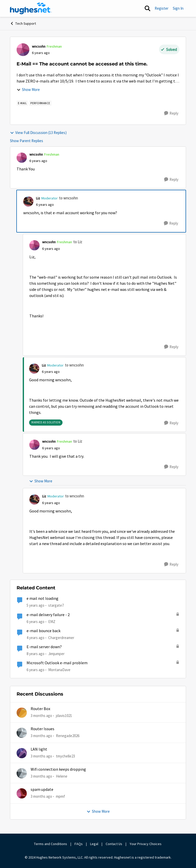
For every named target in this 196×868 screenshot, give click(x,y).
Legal (94, 844)
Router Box (40, 709)
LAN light (39, 749)
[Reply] (171, 113)
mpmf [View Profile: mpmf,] (60, 796)
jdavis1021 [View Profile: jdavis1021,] (64, 716)
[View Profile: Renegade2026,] (22, 733)
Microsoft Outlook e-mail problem (57, 663)
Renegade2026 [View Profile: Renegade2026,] (68, 736)
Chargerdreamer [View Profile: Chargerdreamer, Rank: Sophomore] (61, 638)
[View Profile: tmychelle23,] (22, 753)
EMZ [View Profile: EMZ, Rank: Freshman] (52, 621)
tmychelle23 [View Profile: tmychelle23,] (65, 756)
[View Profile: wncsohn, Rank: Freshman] (23, 50)
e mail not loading (42, 599)
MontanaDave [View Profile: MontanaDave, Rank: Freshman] (59, 670)
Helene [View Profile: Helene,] (62, 776)
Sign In (178, 8)
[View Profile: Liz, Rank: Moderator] (28, 201)
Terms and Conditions (51, 844)
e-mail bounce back (44, 631)
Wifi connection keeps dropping (58, 769)
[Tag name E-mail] (22, 103)
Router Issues (42, 729)
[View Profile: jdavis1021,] (22, 713)
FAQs (79, 844)
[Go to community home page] (31, 8)
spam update (42, 790)
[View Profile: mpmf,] (22, 793)
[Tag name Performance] (40, 103)
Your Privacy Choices (146, 844)
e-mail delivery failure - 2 (48, 615)
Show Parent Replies (27, 141)
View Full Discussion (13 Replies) (38, 133)
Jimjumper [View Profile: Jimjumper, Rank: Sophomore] (56, 654)
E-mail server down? (44, 647)
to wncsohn (68, 198)
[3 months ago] (41, 716)
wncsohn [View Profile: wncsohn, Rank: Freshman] (39, 46)
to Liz (78, 242)
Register (162, 8)
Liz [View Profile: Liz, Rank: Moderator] (38, 198)
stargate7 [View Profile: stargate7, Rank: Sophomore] (56, 605)
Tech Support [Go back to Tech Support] (23, 23)
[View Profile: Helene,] (22, 773)
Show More (28, 90)
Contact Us (114, 844)
